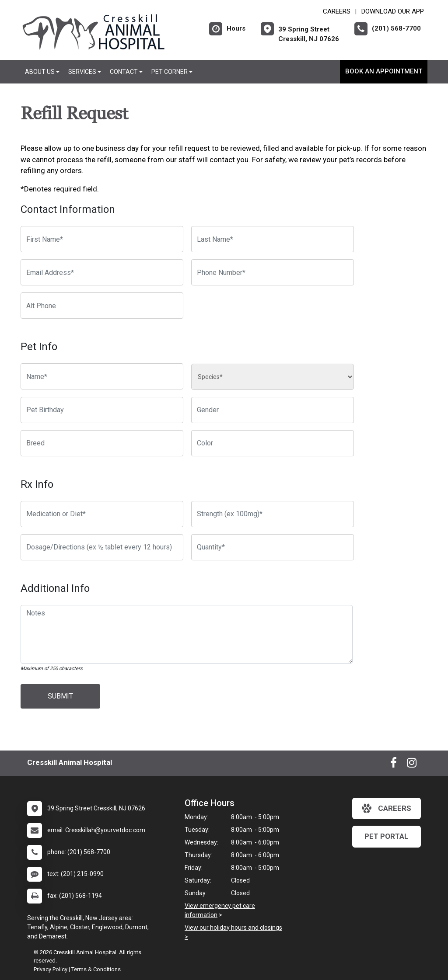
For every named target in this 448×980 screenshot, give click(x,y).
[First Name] (102, 239)
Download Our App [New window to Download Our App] (393, 11)
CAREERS (337, 11)
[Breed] (102, 443)
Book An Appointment (384, 71)
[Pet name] (102, 376)
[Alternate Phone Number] (102, 306)
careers (387, 808)
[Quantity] (273, 547)
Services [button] (85, 72)
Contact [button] (126, 72)
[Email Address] (102, 272)
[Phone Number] (273, 272)
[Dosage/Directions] (102, 547)
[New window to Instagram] (412, 765)
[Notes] (187, 634)
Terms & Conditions (96, 969)
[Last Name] (273, 239)
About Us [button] (42, 72)
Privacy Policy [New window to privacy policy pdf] (51, 969)
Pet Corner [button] (172, 72)
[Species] (273, 377)
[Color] (273, 443)
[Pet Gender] (273, 410)
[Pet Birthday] (102, 410)
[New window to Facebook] (394, 765)
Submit (60, 696)
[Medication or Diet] (102, 514)
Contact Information (68, 209)
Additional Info (55, 588)
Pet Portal (387, 836)
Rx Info (37, 484)
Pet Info (39, 347)
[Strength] (273, 514)
